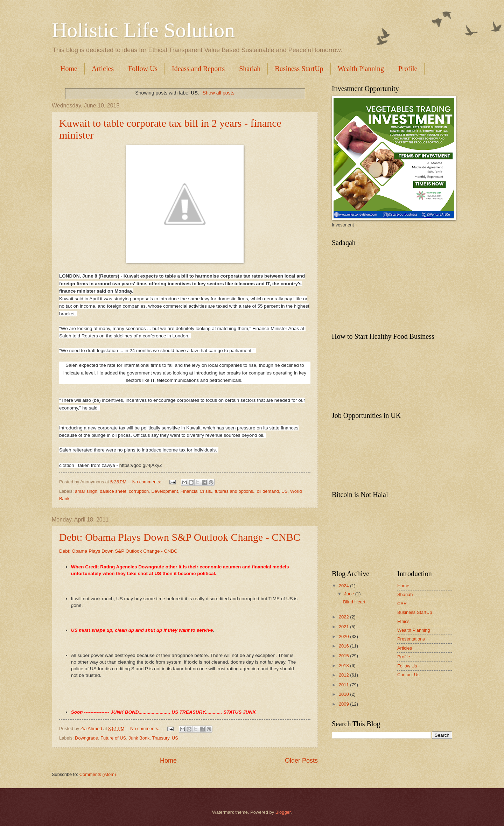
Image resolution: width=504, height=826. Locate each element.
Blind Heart (354, 602)
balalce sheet (113, 491)
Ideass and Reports (198, 69)
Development (164, 491)
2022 (344, 617)
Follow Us (143, 69)
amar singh (86, 491)
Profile (404, 657)
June (350, 594)
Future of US (113, 738)
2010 (344, 694)
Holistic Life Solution (143, 30)
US (285, 491)
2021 (344, 627)
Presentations (411, 639)
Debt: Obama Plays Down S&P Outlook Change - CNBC (180, 537)
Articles (103, 69)
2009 (344, 704)
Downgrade (86, 738)
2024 (344, 586)
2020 (344, 636)
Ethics (403, 621)
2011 (344, 685)
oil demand (268, 491)
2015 (344, 656)
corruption (139, 491)
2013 (344, 666)
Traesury (160, 738)
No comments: (148, 482)
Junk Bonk (139, 738)
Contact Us (408, 675)
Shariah (250, 69)
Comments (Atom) (98, 774)
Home (69, 69)
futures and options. (234, 491)
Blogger (283, 812)
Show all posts (218, 93)
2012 (344, 675)
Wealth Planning (361, 69)
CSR (402, 604)
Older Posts (301, 761)
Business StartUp (299, 69)
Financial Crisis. (196, 491)
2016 (344, 646)
